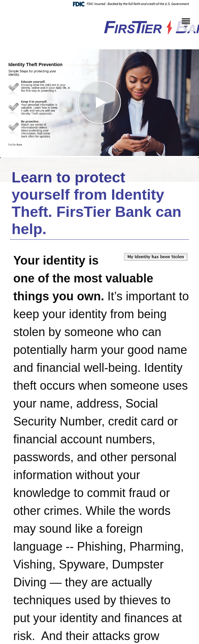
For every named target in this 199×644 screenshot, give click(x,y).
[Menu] (186, 18)
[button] (99, 103)
